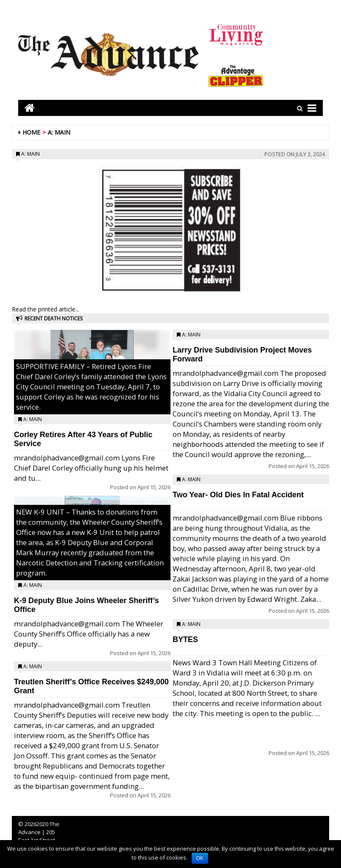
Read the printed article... (45, 309)
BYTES (185, 639)
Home (31, 132)
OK (200, 858)
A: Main (59, 132)
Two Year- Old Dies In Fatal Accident (238, 495)
